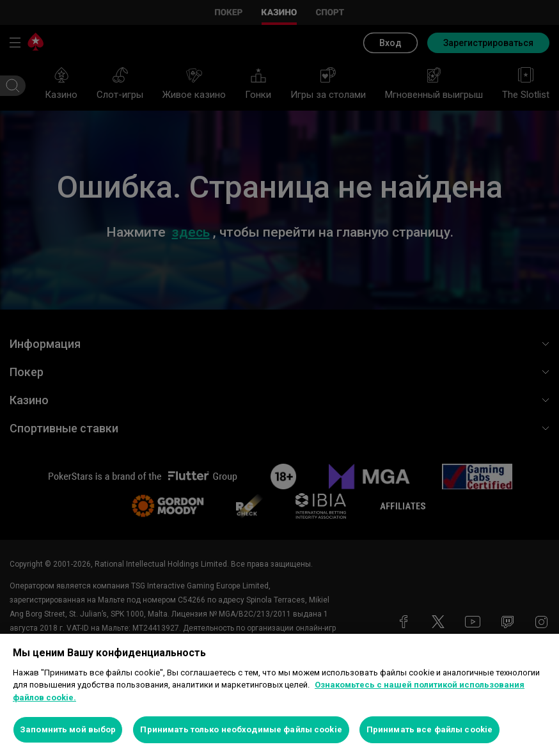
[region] (279, 695)
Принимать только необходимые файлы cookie (241, 729)
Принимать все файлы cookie (429, 729)
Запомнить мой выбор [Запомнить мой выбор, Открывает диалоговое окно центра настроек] (68, 729)
